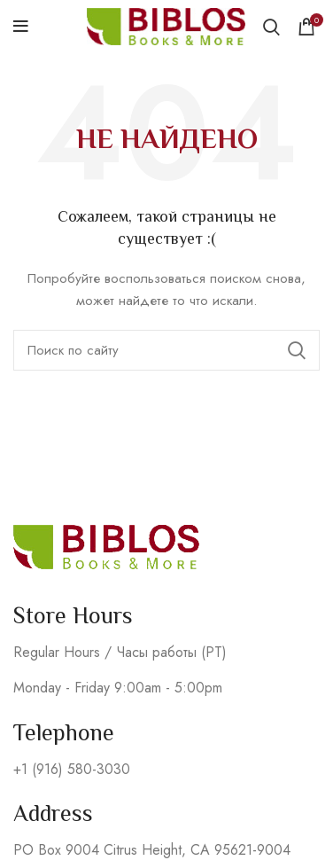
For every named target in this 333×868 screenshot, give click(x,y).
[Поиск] (166, 350)
